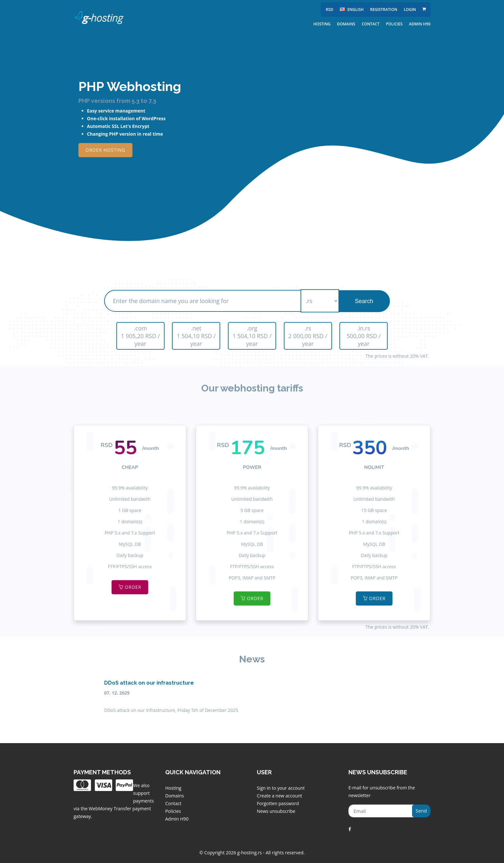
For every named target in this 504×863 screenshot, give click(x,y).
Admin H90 (420, 24)
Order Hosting (105, 150)
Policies (394, 24)
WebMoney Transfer (111, 809)
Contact (371, 24)
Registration (384, 9)
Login (410, 9)
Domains (346, 24)
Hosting (322, 24)
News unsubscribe (276, 811)
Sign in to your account (281, 788)
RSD (329, 9)
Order (130, 587)
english (352, 9)
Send (421, 811)
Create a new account (279, 796)
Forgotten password (278, 803)
